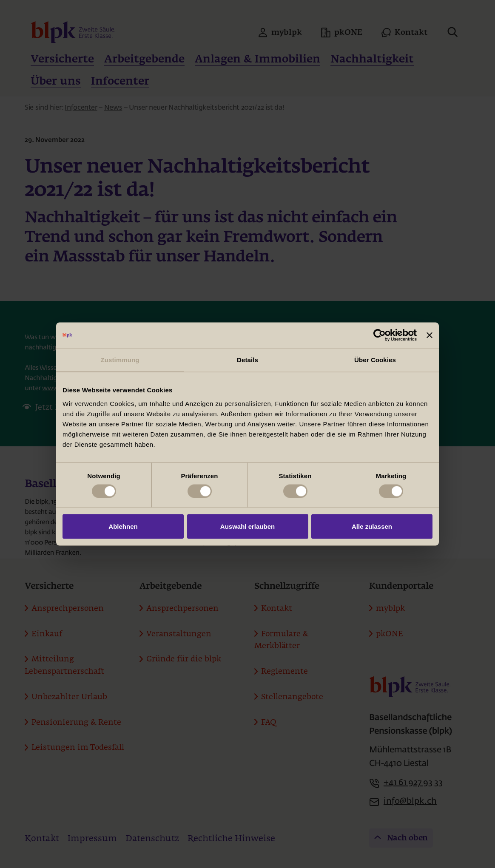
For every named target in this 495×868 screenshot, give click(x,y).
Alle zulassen (372, 526)
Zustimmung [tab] (120, 360)
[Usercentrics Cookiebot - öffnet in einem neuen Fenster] (380, 335)
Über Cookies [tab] (375, 360)
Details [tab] (247, 360)
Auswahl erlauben (247, 526)
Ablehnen (123, 526)
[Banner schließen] (430, 335)
